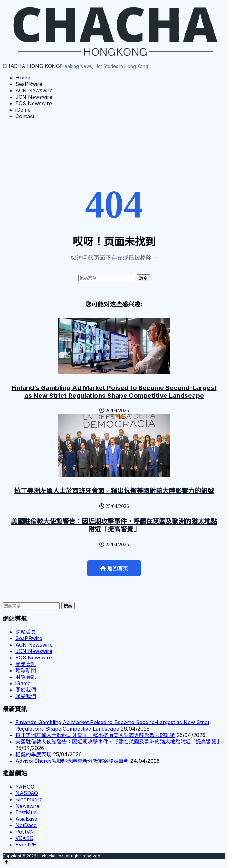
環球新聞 (26, 670)
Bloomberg (29, 799)
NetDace (26, 825)
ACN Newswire (34, 90)
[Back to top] (7, 862)
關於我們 (26, 690)
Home (23, 78)
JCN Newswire (34, 97)
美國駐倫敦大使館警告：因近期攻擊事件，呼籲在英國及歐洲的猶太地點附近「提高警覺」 (114, 525)
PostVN (25, 832)
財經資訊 (26, 677)
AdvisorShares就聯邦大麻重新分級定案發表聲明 (72, 761)
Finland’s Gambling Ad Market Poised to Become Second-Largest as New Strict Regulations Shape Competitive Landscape (114, 392)
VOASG (24, 838)
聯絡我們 (26, 696)
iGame (23, 110)
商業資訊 (26, 664)
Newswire (28, 806)
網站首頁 (26, 632)
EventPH (26, 845)
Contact (25, 116)
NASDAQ (27, 793)
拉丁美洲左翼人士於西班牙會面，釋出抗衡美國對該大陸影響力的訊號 (114, 491)
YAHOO (25, 787)
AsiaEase (26, 819)
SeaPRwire (29, 84)
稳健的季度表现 (33, 754)
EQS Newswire (34, 103)
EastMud (26, 812)
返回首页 (114, 569)
